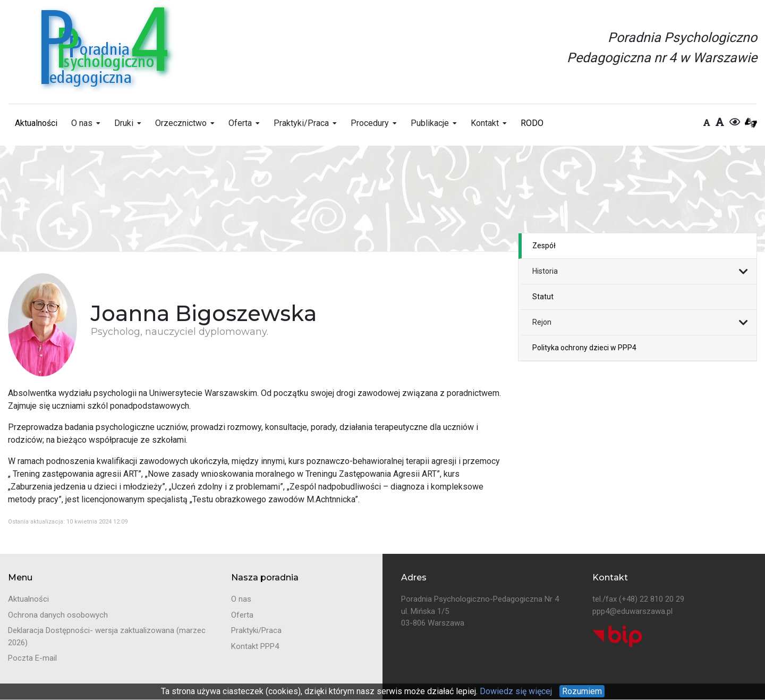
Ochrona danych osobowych (58, 615)
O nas (82, 123)
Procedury (370, 123)
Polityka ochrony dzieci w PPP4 (584, 348)
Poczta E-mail (32, 658)
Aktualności (36, 123)
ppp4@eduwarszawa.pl (632, 611)
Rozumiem (582, 691)
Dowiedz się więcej (515, 691)
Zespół (544, 246)
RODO (532, 123)
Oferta (240, 123)
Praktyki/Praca (301, 123)
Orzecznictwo (181, 123)
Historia (545, 271)
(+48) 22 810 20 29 (652, 599)
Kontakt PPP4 (255, 646)
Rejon (542, 322)
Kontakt (485, 123)
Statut (543, 297)
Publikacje (430, 123)
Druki (124, 123)
